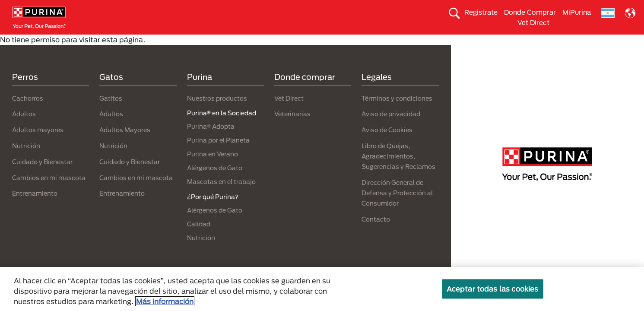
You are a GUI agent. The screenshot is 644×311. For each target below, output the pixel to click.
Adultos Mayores (125, 145)
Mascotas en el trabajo (221, 197)
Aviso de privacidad (391, 129)
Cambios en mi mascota (49, 193)
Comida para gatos (165, 42)
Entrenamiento (35, 209)
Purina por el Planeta (218, 156)
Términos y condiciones (397, 113)
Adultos (24, 129)
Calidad (199, 240)
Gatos (111, 92)
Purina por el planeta (485, 42)
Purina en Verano (213, 170)
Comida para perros (93, 42)
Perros (25, 92)
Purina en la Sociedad (409, 42)
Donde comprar (305, 92)
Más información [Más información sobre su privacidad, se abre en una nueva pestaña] (165, 301)
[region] (322, 289)
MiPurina (577, 12)
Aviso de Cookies (387, 145)
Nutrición (26, 161)
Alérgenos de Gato (215, 183)
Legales (377, 92)
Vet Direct (533, 22)
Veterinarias (292, 129)
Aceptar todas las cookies (493, 289)
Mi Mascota (288, 42)
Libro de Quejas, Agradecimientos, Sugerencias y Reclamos (398, 171)
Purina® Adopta (211, 142)
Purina (200, 92)
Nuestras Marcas (232, 42)
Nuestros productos (217, 113)
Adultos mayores (38, 145)
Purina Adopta (341, 42)
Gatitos (111, 113)
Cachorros (28, 113)
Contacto (376, 234)
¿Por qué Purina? (555, 42)
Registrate (481, 12)
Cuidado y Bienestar (42, 177)
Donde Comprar (530, 12)
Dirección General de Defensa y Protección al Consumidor (397, 208)
